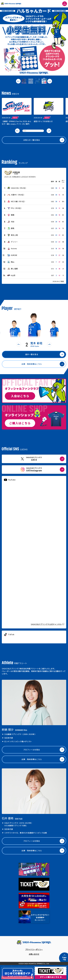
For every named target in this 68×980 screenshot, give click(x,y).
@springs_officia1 (12, 639)
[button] (18, 81)
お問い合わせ (34, 954)
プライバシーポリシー (34, 949)
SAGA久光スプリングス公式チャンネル (46, 624)
